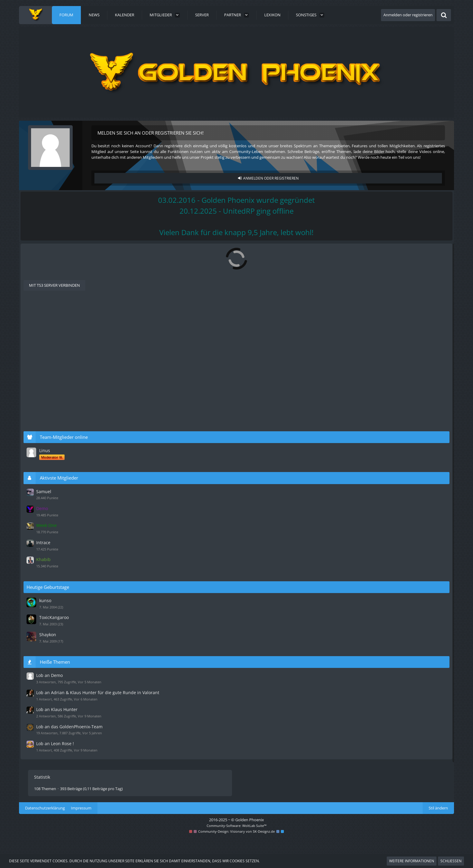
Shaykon (378, 634)
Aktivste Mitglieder (390, 484)
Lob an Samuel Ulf (74, 367)
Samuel (298, 367)
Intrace (373, 546)
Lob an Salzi (67, 663)
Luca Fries (61, 563)
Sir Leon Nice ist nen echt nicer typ (92, 536)
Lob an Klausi (68, 388)
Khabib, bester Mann (77, 599)
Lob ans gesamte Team (79, 621)
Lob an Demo (68, 325)
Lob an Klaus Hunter (76, 409)
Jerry (296, 726)
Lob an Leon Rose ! (74, 452)
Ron (295, 684)
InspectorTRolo (65, 520)
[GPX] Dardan (64, 373)
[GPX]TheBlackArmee (70, 689)
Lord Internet (64, 499)
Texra (57, 605)
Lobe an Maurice (72, 515)
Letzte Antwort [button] (57, 311)
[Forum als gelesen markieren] (320, 254)
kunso (376, 602)
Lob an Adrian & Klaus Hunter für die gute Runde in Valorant (122, 346)
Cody (57, 732)
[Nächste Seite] (86, 294)
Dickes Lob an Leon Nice (81, 642)
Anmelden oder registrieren (408, 15)
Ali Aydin (60, 330)
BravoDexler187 (66, 351)
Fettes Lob (65, 684)
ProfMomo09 (304, 557)
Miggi (57, 457)
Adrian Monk (303, 346)
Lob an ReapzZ (70, 557)
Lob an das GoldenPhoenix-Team (397, 729)
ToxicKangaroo (384, 618)
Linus (375, 457)
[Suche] (444, 15)
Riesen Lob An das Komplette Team (93, 578)
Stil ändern (438, 838)
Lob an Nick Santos (75, 705)
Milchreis (300, 409)
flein (56, 542)
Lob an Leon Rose (73, 430)
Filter (324, 310)
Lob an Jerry (67, 726)
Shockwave (62, 668)
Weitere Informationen (412, 861)
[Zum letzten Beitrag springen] (284, 328)
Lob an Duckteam (73, 494)
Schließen (451, 861)
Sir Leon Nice (303, 430)
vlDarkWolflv (303, 388)
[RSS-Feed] (328, 254)
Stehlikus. (300, 325)
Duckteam (61, 394)
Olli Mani (60, 584)
